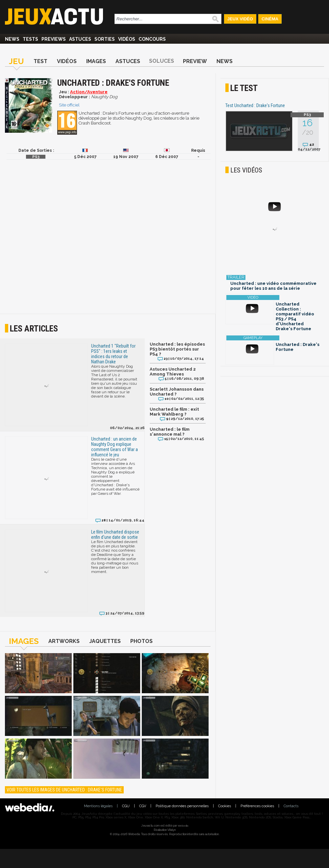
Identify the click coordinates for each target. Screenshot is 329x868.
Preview (195, 61)
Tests (30, 39)
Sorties (105, 39)
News (12, 39)
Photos (141, 641)
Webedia (183, 826)
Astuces (80, 39)
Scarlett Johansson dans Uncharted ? (177, 392)
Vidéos (127, 39)
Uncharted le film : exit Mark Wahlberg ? (174, 412)
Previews (54, 39)
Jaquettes (105, 641)
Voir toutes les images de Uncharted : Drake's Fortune (64, 790)
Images (96, 61)
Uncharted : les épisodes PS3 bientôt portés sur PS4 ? (177, 349)
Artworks (64, 641)
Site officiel (69, 105)
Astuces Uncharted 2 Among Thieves (173, 372)
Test (40, 61)
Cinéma (270, 19)
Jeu (16, 61)
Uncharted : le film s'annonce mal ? (170, 432)
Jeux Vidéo (240, 19)
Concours (152, 39)
